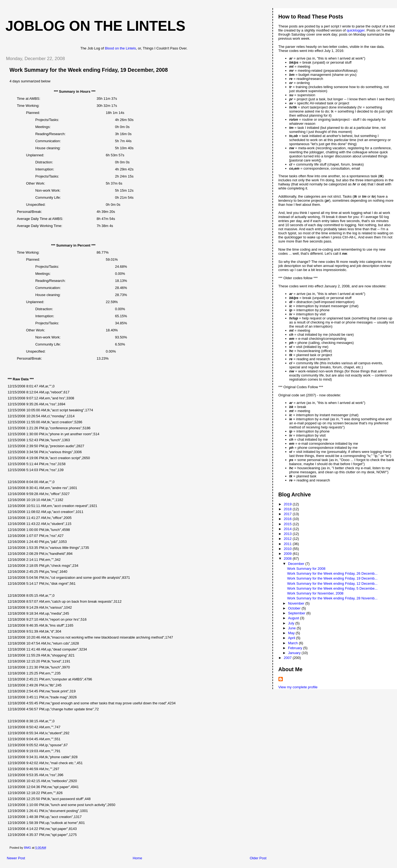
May (292, 633)
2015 (288, 524)
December (297, 564)
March (293, 643)
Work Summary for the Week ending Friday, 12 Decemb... (332, 584)
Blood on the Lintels (120, 48)
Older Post (258, 858)
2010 (288, 549)
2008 (288, 559)
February (296, 648)
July (292, 623)
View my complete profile (298, 687)
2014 (288, 529)
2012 (288, 539)
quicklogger (356, 30)
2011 (288, 544)
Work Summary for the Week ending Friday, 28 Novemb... (332, 598)
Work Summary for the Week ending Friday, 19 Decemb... (332, 578)
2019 (288, 504)
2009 (288, 554)
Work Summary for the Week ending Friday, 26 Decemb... (332, 573)
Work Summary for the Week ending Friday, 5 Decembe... (332, 588)
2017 (288, 514)
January (295, 653)
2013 (288, 534)
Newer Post (16, 858)
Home (137, 858)
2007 (288, 658)
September (297, 613)
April (292, 638)
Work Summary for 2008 (306, 569)
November (297, 603)
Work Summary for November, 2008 (315, 593)
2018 (288, 509)
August (294, 618)
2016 (288, 519)
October (295, 608)
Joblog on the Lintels (95, 26)
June (292, 628)
